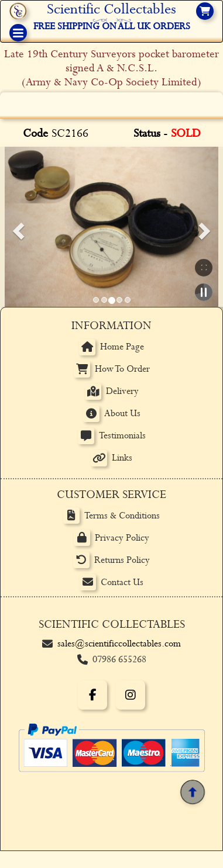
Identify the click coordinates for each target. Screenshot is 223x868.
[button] (16, 227)
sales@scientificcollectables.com (119, 644)
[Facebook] (92, 695)
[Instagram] (131, 695)
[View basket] (205, 11)
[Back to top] (192, 792)
